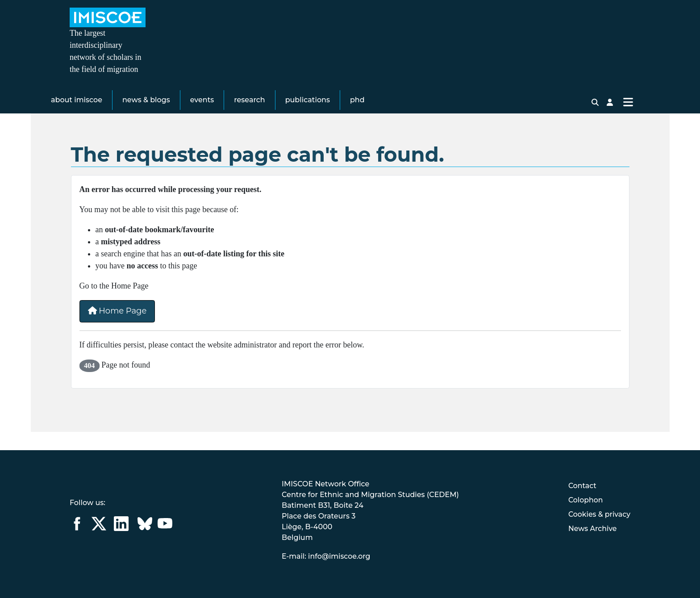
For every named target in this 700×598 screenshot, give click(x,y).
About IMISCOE (77, 114)
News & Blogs (146, 114)
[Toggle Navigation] (628, 116)
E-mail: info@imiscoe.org (326, 556)
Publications (308, 114)
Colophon (585, 500)
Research (249, 114)
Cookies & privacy (599, 514)
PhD (357, 114)
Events (202, 114)
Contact (582, 486)
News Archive (592, 529)
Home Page (117, 330)
